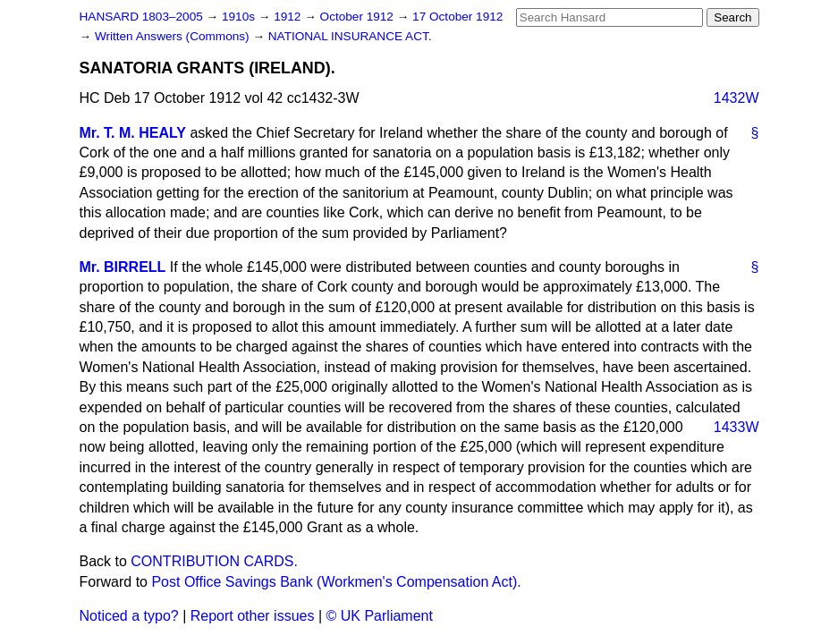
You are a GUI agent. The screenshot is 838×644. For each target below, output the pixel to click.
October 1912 (359, 17)
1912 (289, 17)
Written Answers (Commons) (174, 36)
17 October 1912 (457, 17)
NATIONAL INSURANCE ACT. (350, 36)
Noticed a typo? (129, 616)
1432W (736, 98)
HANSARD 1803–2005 (141, 17)
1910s (240, 17)
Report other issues (253, 616)
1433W (736, 427)
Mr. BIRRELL (123, 267)
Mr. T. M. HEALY (133, 133)
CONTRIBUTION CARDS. (214, 561)
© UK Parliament (380, 616)
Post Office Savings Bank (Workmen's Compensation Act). (336, 582)
